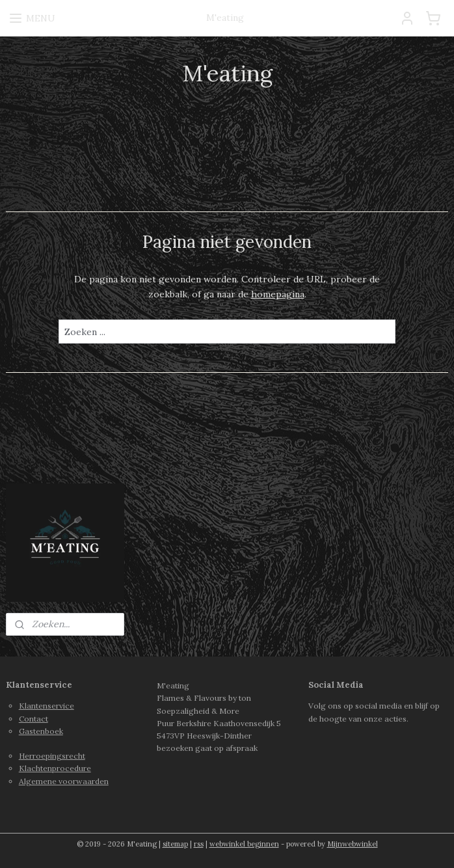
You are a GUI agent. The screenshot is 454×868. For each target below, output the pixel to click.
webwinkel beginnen (244, 844)
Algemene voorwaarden (64, 781)
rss (199, 844)
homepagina (278, 294)
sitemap (175, 844)
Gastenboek (41, 731)
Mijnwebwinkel (353, 844)
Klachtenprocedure (55, 768)
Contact (33, 719)
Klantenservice (47, 706)
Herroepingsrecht (52, 756)
